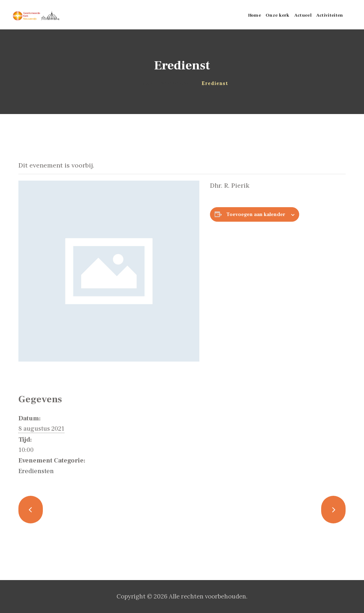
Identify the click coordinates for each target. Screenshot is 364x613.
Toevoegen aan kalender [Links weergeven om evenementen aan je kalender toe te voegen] (256, 215)
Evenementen (173, 83)
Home (146, 83)
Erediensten (36, 471)
